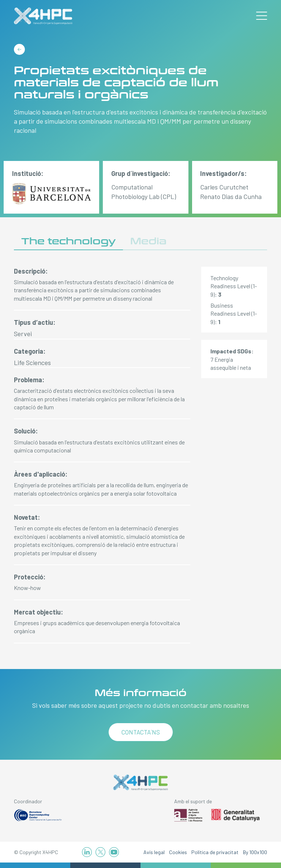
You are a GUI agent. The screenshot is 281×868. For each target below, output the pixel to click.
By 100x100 (255, 852)
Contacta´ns (141, 732)
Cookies (178, 852)
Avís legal (154, 852)
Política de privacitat (215, 852)
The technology (68, 241)
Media (148, 241)
